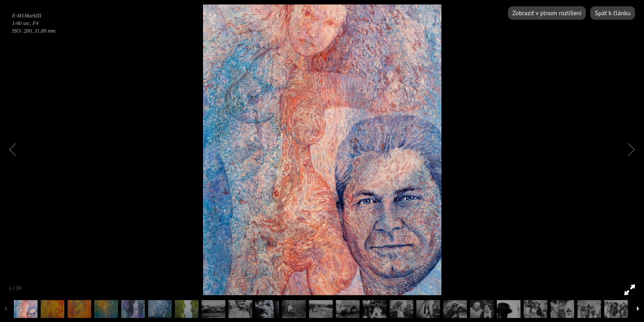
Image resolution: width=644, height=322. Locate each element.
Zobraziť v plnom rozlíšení (547, 13)
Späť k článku (613, 13)
